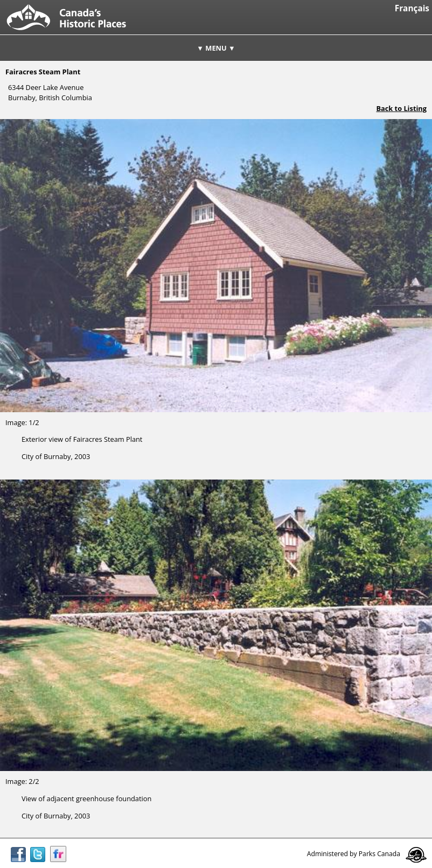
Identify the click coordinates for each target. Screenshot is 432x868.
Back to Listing (401, 108)
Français (412, 8)
